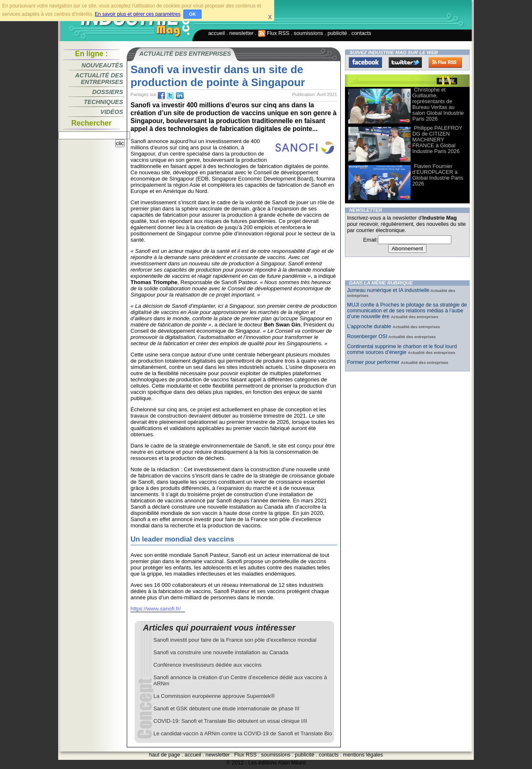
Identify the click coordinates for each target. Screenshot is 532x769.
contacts (362, 33)
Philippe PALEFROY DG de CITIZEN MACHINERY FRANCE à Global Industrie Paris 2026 (437, 140)
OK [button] (193, 14)
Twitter (405, 62)
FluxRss (445, 62)
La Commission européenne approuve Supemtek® (214, 696)
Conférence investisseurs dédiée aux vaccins (207, 665)
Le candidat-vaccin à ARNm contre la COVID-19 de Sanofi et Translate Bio (243, 733)
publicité (337, 33)
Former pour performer (374, 362)
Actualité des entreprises (99, 79)
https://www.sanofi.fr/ (156, 609)
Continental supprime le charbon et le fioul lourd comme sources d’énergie (402, 349)
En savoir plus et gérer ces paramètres (138, 14)
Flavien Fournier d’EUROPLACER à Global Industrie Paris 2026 (438, 175)
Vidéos (112, 112)
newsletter (241, 33)
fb (161, 96)
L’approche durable (370, 326)
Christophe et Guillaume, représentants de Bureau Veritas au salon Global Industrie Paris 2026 (438, 104)
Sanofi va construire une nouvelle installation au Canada (221, 652)
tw (170, 96)
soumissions (308, 33)
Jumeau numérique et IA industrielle (388, 290)
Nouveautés (102, 65)
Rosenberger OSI (367, 336)
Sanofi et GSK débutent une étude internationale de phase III (226, 708)
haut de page (165, 755)
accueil (217, 33)
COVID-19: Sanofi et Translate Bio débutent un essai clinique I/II (230, 721)
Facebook (365, 62)
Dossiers (108, 92)
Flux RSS (274, 33)
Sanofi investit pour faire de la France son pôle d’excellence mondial (235, 640)
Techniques (103, 102)
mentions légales (363, 755)
